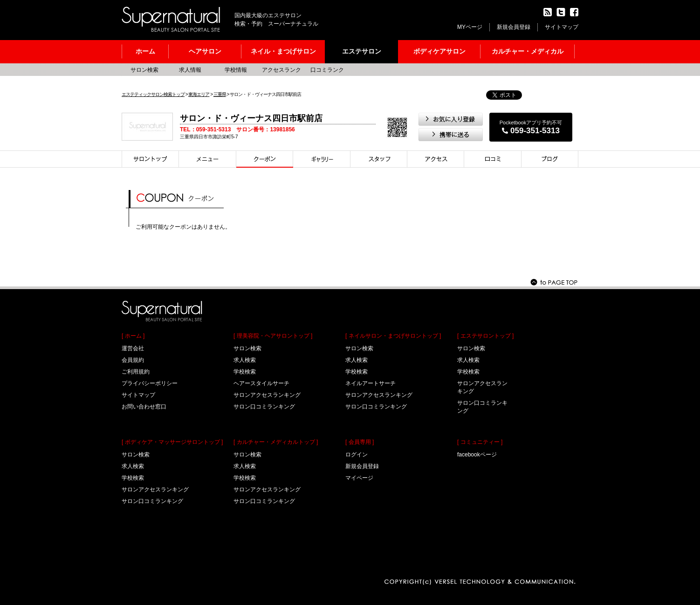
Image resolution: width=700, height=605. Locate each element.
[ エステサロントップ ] (485, 336)
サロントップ (150, 159)
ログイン (357, 455)
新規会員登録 (514, 27)
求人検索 (133, 466)
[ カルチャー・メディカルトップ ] (276, 442)
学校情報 (236, 70)
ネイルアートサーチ (371, 383)
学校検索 (133, 478)
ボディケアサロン (439, 51)
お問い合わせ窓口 (144, 407)
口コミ (493, 159)
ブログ (550, 159)
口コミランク (327, 70)
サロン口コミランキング (152, 501)
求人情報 (190, 70)
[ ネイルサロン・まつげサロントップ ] (393, 336)
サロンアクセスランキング (155, 489)
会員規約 (133, 360)
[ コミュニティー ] (480, 442)
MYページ (470, 27)
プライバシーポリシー (150, 383)
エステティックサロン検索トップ (153, 94)
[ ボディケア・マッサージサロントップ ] (172, 442)
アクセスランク (281, 70)
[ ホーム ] (133, 336)
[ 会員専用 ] (360, 442)
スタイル (322, 159)
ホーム (145, 51)
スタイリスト (379, 159)
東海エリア (199, 94)
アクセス (436, 159)
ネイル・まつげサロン (283, 51)
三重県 (220, 94)
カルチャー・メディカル (528, 51)
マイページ (359, 478)
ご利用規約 (136, 372)
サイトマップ (562, 27)
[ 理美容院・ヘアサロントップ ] (273, 336)
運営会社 (133, 348)
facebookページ (477, 455)
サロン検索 (144, 70)
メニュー (208, 159)
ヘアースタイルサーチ (261, 383)
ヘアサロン (205, 51)
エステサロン (362, 51)
